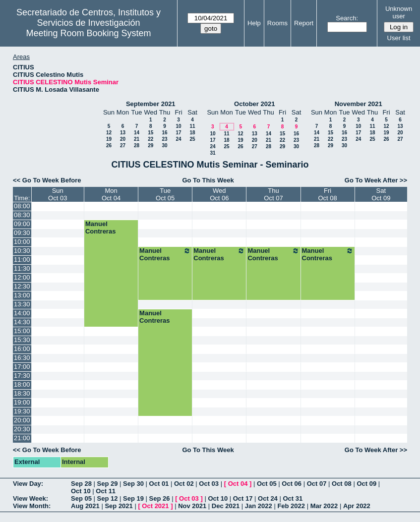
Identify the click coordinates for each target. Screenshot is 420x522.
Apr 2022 (357, 506)
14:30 (22, 322)
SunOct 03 (58, 194)
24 (178, 139)
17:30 (22, 376)
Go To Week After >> (376, 180)
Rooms (277, 23)
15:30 (22, 340)
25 (192, 139)
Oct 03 (209, 484)
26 (109, 145)
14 (137, 133)
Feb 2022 (291, 506)
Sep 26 (160, 498)
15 (150, 133)
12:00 (22, 277)
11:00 (22, 260)
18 (192, 133)
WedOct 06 (219, 194)
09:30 (22, 233)
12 (109, 133)
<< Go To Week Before (47, 180)
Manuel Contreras (100, 228)
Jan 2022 (259, 506)
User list (399, 38)
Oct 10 (81, 491)
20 (123, 139)
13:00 (22, 295)
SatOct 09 (381, 194)
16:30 (22, 358)
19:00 (22, 402)
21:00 (22, 438)
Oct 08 (342, 484)
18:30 (22, 393)
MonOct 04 (111, 194)
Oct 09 (366, 484)
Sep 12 (108, 498)
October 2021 (254, 104)
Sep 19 (133, 498)
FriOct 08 (327, 194)
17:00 (22, 367)
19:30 (22, 411)
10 (178, 126)
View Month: (32, 506)
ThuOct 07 (273, 194)
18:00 (22, 384)
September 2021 (151, 104)
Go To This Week (208, 180)
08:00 (22, 206)
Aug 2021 (85, 506)
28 (137, 145)
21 (137, 139)
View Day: (28, 484)
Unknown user (399, 12)
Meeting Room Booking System (88, 33)
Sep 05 (81, 498)
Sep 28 (81, 484)
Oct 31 (293, 498)
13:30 (22, 304)
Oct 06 (292, 484)
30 (164, 145)
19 (109, 139)
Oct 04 (238, 484)
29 (150, 145)
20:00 (22, 420)
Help (254, 23)
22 (150, 139)
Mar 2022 (324, 506)
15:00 (22, 331)
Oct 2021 (155, 506)
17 (178, 133)
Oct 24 (268, 498)
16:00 (22, 349)
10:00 (22, 242)
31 (212, 153)
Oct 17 (243, 498)
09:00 (22, 224)
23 (164, 139)
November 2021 (359, 104)
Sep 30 (133, 484)
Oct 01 (159, 484)
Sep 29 (108, 484)
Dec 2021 (226, 506)
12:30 (22, 286)
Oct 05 (267, 484)
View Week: (30, 498)
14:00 (22, 313)
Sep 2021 (119, 506)
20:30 (22, 429)
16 (164, 133)
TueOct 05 (165, 194)
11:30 (22, 268)
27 (123, 145)
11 (192, 126)
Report (304, 23)
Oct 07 (317, 484)
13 (123, 133)
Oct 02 (184, 484)
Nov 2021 (192, 506)
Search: (347, 18)
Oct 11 (106, 491)
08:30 (22, 215)
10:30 (22, 251)
